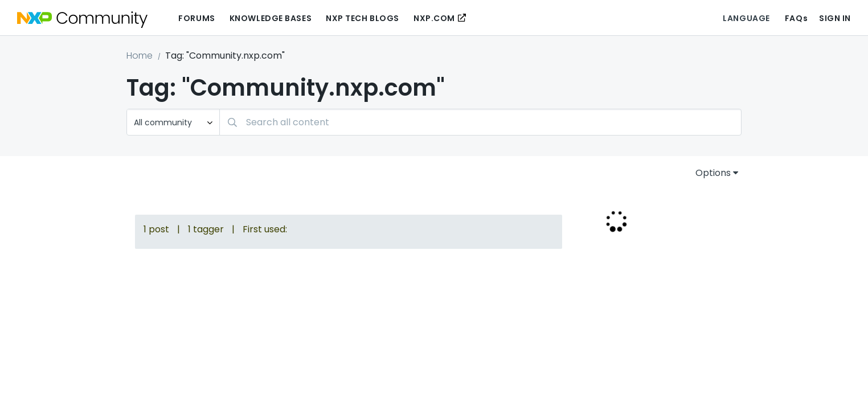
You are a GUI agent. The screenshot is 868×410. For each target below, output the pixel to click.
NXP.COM (434, 18)
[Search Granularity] (173, 122)
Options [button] (713, 173)
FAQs (796, 18)
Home (140, 56)
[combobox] (480, 122)
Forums (196, 18)
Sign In (835, 18)
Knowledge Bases (271, 18)
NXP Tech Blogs (363, 18)
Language (746, 18)
